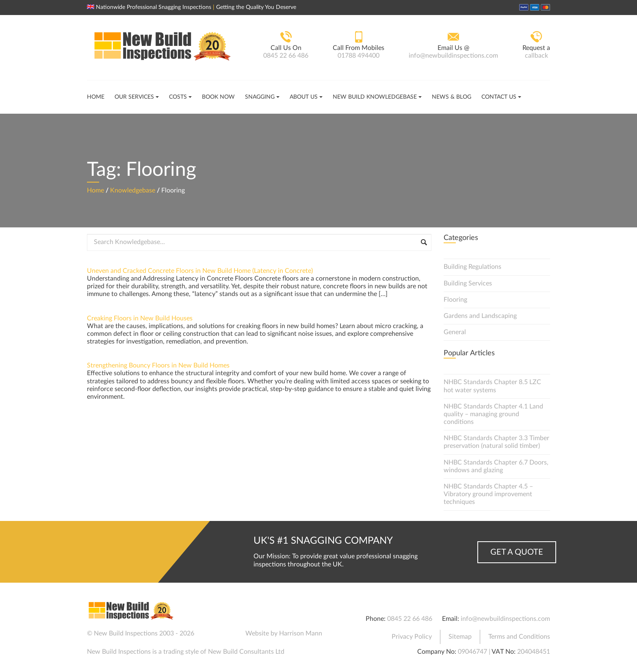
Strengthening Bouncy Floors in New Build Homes (158, 365)
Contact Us (499, 97)
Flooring (455, 300)
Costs (178, 97)
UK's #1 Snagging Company (323, 541)
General (455, 332)
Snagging (260, 97)
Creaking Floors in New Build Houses (140, 318)
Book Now (218, 97)
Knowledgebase (133, 190)
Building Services (468, 283)
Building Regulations (472, 267)
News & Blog (452, 97)
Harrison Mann (301, 633)
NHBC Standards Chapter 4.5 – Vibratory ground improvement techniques (488, 494)
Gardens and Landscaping (480, 316)
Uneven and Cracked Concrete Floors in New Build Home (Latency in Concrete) (200, 271)
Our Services (134, 97)
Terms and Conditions (519, 637)
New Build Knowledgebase (375, 97)
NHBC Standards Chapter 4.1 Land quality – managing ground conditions (493, 414)
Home (96, 97)
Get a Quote (517, 552)
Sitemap (460, 637)
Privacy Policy (412, 637)
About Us (304, 97)
